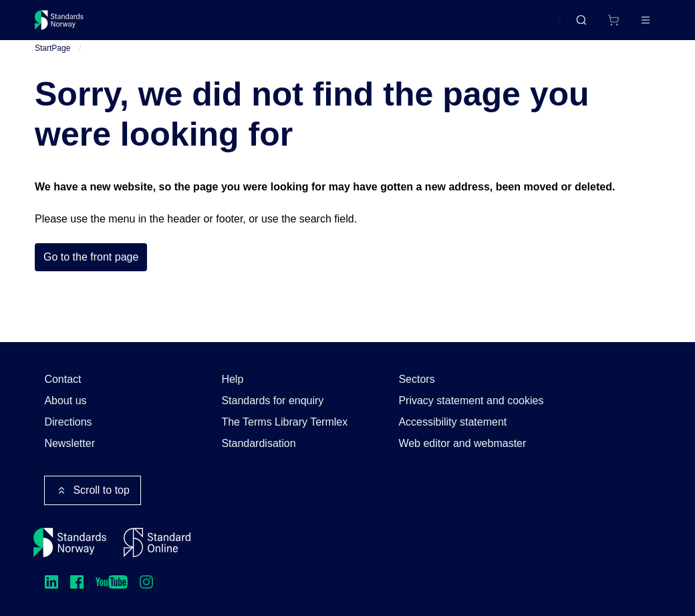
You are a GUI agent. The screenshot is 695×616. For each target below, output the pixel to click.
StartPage (52, 59)
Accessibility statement (452, 422)
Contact (62, 379)
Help (232, 379)
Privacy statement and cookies (471, 401)
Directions (68, 422)
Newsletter (69, 443)
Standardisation (258, 443)
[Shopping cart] (585, 25)
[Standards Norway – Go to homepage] (68, 25)
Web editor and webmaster (462, 443)
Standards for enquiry (272, 401)
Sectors (416, 379)
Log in (634, 25)
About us (65, 401)
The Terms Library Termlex (284, 422)
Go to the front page (91, 269)
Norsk (535, 26)
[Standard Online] (157, 543)
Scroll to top (92, 490)
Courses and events (244, 25)
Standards (151, 25)
